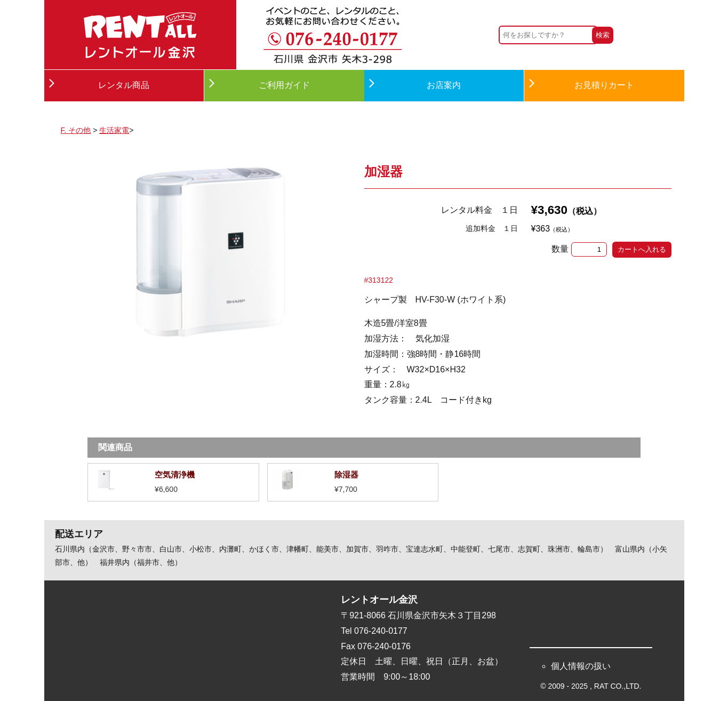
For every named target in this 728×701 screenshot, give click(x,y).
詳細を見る (173, 482)
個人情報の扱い (581, 666)
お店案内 (444, 85)
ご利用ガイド (284, 85)
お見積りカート (604, 85)
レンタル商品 (124, 85)
